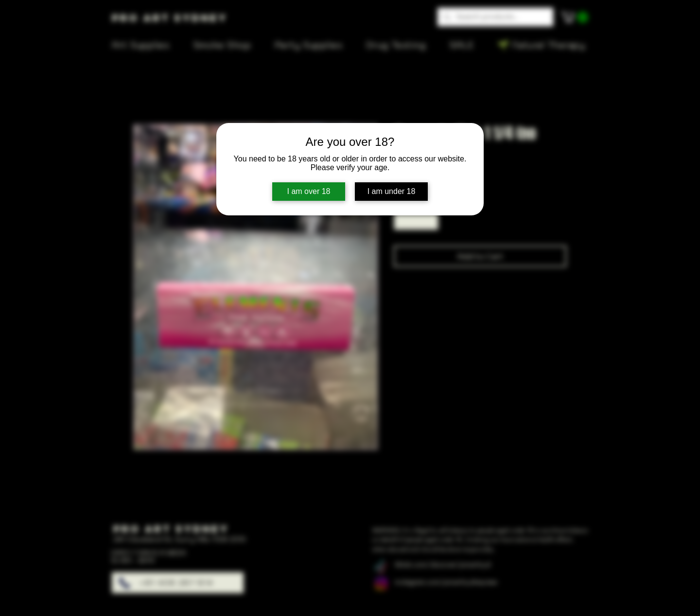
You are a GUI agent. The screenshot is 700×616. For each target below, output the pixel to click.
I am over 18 (309, 191)
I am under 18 (392, 191)
